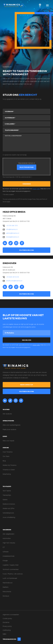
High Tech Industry (9, 543)
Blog (4, 461)
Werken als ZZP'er (9, 509)
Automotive (7, 539)
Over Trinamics (8, 452)
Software (6, 552)
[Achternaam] (26, 118)
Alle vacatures (7, 414)
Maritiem (6, 587)
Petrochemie (7, 592)
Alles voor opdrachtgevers (12, 425)
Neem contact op (27, 385)
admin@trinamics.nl (13, 233)
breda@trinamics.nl (13, 237)
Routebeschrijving (27, 250)
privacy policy (36, 189)
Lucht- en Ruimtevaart (10, 578)
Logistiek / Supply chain (11, 565)
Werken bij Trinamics (10, 465)
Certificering (7, 630)
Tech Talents (7, 491)
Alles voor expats (8, 441)
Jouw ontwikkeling (9, 517)
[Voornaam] (26, 111)
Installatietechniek (9, 556)
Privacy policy (7, 626)
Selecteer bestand (27, 167)
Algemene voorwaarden (11, 615)
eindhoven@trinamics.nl (14, 281)
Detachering (7, 474)
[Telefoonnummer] (26, 130)
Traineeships (7, 495)
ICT (4, 547)
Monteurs (6, 596)
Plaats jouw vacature (9, 430)
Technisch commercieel (11, 570)
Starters (5, 500)
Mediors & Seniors (9, 504)
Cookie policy (7, 619)
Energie (5, 561)
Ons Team (6, 457)
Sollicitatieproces (8, 513)
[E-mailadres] (26, 124)
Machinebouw (8, 583)
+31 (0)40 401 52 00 (13, 277)
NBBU (4, 634)
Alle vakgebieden (9, 534)
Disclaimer (6, 623)
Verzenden (27, 184)
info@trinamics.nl (12, 230)
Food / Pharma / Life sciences (13, 574)
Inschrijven (27, 340)
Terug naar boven (12, 639)
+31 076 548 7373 (12, 226)
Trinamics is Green (9, 470)
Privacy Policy (36, 199)
